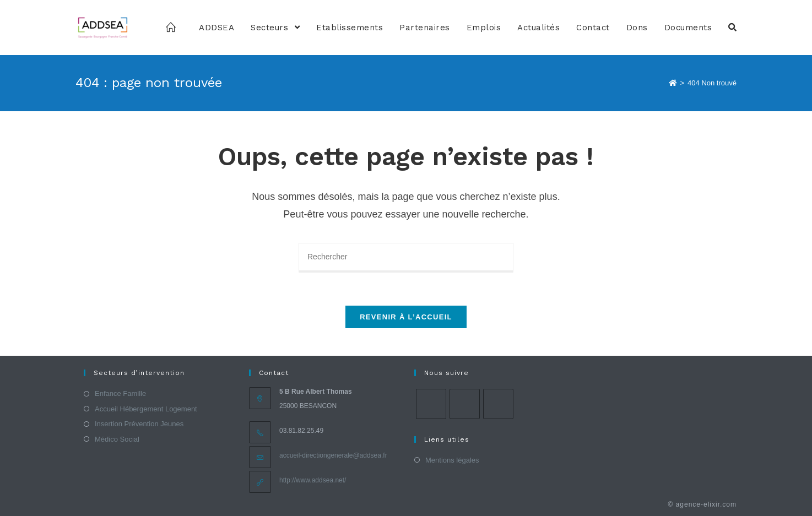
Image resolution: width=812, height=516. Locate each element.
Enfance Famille (120, 393)
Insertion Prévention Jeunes (139, 424)
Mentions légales (452, 460)
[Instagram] (465, 404)
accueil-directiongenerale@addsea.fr (333, 455)
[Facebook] (431, 404)
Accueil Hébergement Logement (146, 409)
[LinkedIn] (498, 404)
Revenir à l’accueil (406, 317)
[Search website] (732, 28)
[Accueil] (673, 83)
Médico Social (117, 439)
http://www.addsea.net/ (313, 480)
